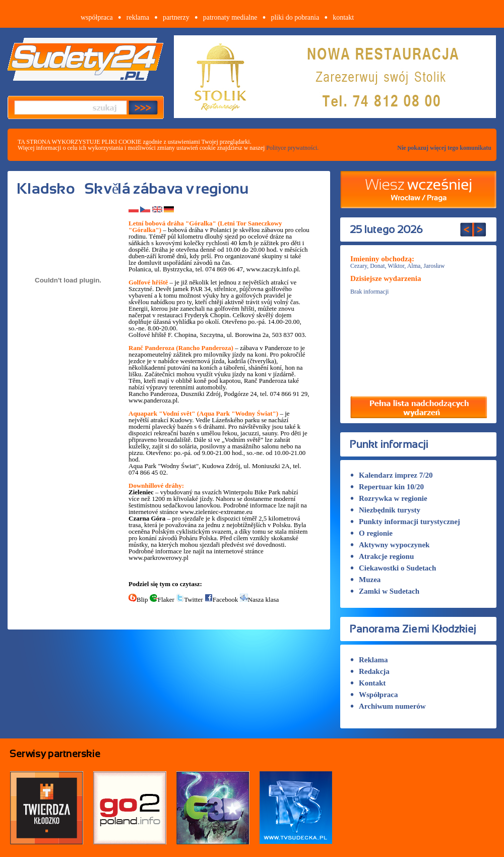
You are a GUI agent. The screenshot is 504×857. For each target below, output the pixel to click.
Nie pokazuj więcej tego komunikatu (444, 148)
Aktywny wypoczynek (390, 545)
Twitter (189, 599)
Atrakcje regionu (382, 556)
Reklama (369, 660)
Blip (138, 599)
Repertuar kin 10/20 (387, 487)
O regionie (371, 533)
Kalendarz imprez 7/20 (391, 475)
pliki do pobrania (295, 17)
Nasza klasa (260, 599)
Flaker (162, 599)
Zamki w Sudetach (385, 591)
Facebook (222, 599)
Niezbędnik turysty (385, 510)
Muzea (365, 580)
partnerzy (176, 17)
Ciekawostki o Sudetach (393, 568)
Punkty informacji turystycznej (405, 522)
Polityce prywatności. (292, 148)
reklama (138, 17)
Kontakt (368, 683)
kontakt (343, 17)
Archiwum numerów (388, 706)
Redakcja (370, 671)
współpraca (97, 17)
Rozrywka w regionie (389, 498)
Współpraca (374, 695)
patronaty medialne (230, 17)
